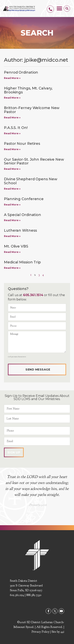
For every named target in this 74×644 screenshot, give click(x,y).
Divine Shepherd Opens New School (31, 181)
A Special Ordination (22, 215)
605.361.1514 (33, 295)
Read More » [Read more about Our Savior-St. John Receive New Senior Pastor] (12, 169)
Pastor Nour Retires (22, 144)
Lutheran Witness (20, 230)
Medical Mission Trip (22, 262)
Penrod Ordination (21, 72)
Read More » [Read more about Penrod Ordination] (12, 78)
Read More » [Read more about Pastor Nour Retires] (12, 149)
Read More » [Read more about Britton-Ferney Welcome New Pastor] (12, 118)
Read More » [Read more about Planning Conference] (12, 205)
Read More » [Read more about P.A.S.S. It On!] (12, 133)
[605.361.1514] (50, 9)
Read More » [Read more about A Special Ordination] (12, 220)
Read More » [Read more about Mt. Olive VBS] (12, 252)
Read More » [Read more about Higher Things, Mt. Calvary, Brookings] (12, 98)
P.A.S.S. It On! (16, 128)
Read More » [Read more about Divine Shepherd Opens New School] (12, 189)
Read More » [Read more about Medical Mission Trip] (12, 268)
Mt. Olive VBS (16, 246)
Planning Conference (24, 199)
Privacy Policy (40, 632)
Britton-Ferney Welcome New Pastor (32, 110)
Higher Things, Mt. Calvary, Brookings (28, 90)
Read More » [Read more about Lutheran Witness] (12, 236)
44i (62, 632)
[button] (59, 8)
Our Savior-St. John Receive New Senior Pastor (34, 161)
